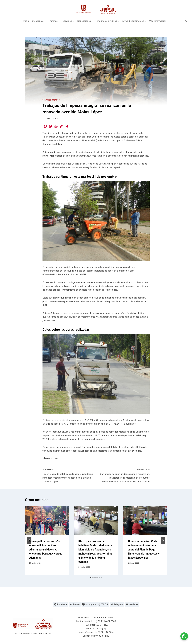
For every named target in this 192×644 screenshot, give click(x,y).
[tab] (91, 577)
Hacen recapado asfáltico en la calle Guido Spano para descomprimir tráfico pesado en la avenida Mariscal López (68, 475)
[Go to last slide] (29, 540)
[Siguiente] (163, 540)
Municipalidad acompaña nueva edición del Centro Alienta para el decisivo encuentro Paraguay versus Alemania (46, 550)
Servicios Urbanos (51, 100)
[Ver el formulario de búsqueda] (186, 21)
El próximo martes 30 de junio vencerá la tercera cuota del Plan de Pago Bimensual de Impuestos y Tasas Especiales (144, 550)
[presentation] (47, 521)
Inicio (26, 21)
